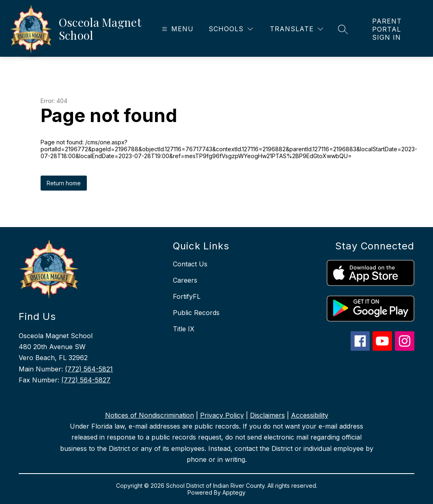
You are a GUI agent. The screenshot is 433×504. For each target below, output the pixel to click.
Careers (185, 280)
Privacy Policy (222, 415)
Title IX (184, 329)
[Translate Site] (296, 29)
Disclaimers (267, 415)
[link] (394, 29)
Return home (64, 183)
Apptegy (234, 492)
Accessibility (310, 415)
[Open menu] (177, 29)
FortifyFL (187, 296)
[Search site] (343, 29)
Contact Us (190, 264)
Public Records (196, 313)
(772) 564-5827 (86, 380)
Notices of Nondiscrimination (150, 415)
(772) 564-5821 (89, 369)
